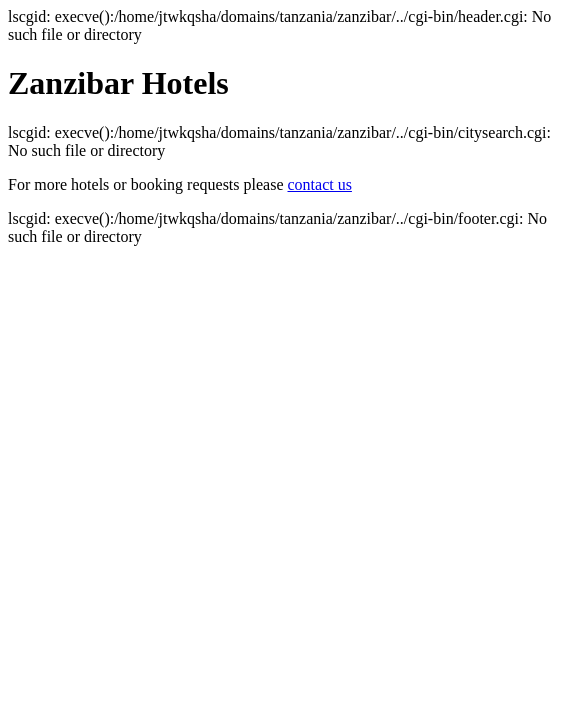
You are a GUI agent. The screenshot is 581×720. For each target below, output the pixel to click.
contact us (320, 184)
